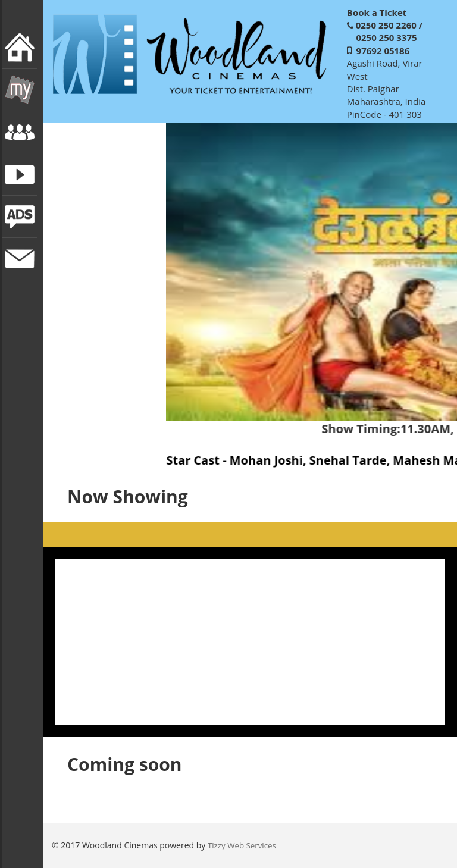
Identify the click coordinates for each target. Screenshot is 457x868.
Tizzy (217, 845)
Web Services (252, 845)
